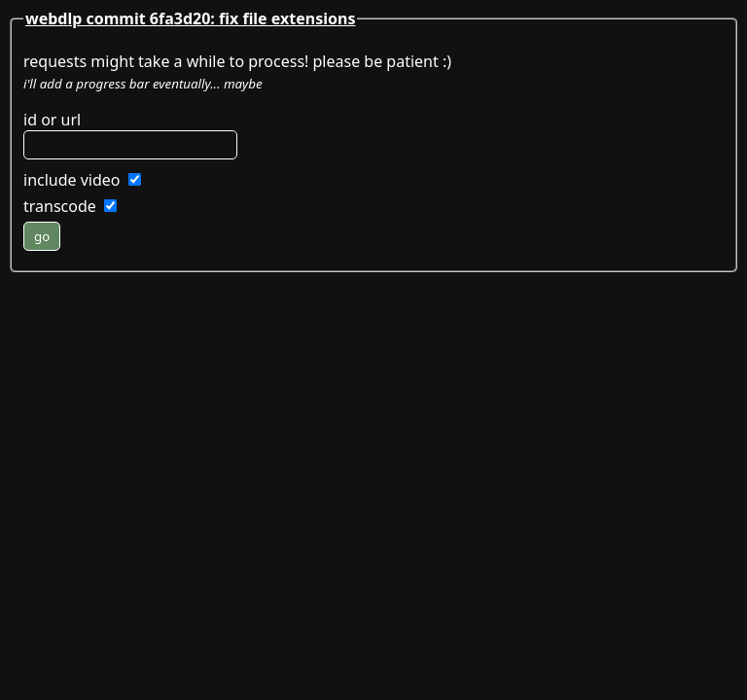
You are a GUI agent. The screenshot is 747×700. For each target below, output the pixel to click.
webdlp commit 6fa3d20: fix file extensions (190, 18)
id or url (52, 120)
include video (72, 180)
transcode (60, 206)
